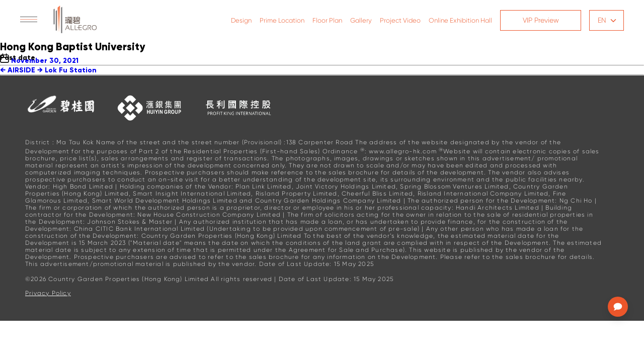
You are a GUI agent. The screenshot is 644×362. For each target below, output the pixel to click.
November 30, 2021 (45, 61)
